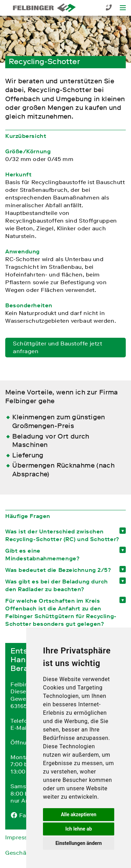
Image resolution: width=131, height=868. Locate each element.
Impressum (21, 837)
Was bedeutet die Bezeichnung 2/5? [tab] (58, 570)
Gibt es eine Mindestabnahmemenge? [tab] (42, 554)
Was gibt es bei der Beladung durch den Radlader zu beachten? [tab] (57, 585)
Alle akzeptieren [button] (79, 814)
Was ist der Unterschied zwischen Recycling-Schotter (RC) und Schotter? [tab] (62, 535)
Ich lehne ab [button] (79, 829)
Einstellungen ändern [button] (79, 843)
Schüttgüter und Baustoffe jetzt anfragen (57, 347)
